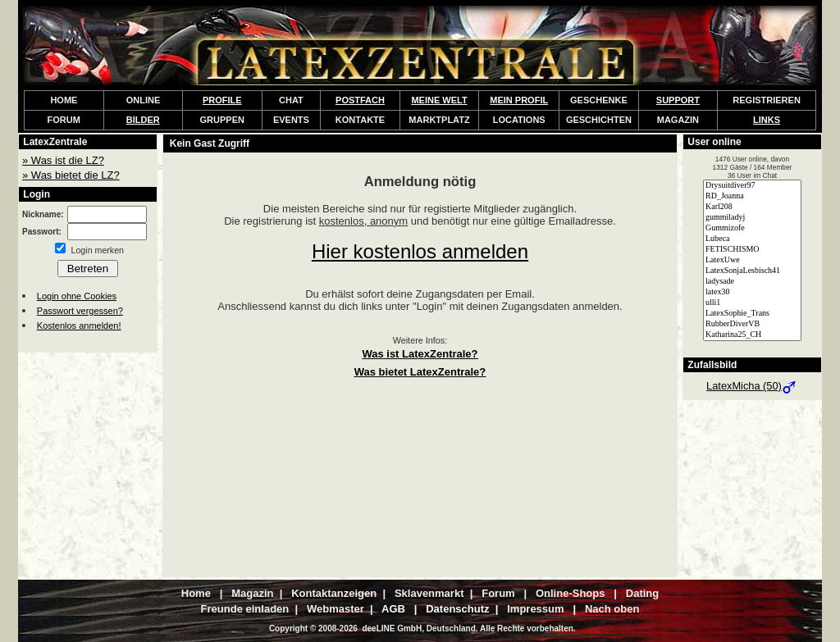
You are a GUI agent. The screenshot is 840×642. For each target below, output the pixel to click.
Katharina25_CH (752, 335)
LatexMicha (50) (752, 386)
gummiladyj (752, 218)
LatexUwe (752, 260)
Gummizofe (752, 228)
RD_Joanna (752, 196)
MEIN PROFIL (519, 100)
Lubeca (752, 239)
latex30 (752, 292)
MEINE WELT (439, 100)
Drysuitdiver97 (752, 186)
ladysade (752, 282)
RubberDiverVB (752, 324)
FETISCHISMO (752, 250)
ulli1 (752, 303)
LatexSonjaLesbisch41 (752, 271)
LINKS (767, 120)
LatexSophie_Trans (752, 314)
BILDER (143, 120)
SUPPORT (678, 100)
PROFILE (222, 100)
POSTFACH (360, 100)
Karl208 (752, 207)
